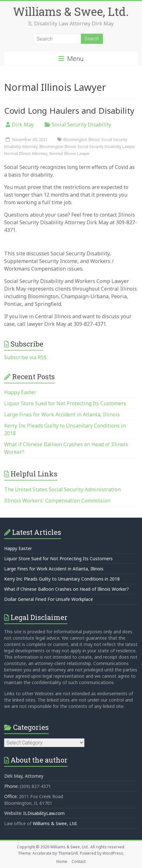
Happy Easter (20, 392)
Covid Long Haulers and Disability (69, 111)
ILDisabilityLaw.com (44, 813)
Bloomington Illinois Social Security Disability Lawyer (87, 147)
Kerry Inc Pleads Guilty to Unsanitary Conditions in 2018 (62, 579)
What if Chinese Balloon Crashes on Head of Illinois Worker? (67, 589)
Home (62, 861)
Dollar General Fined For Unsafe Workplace (49, 599)
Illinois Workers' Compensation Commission (57, 501)
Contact (79, 861)
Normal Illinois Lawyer (70, 154)
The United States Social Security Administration (62, 489)
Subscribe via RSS (25, 357)
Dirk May (23, 124)
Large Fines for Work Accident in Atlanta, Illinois (62, 414)
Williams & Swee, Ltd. (71, 11)
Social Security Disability (82, 124)
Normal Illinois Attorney (26, 154)
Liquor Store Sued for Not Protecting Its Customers (65, 403)
